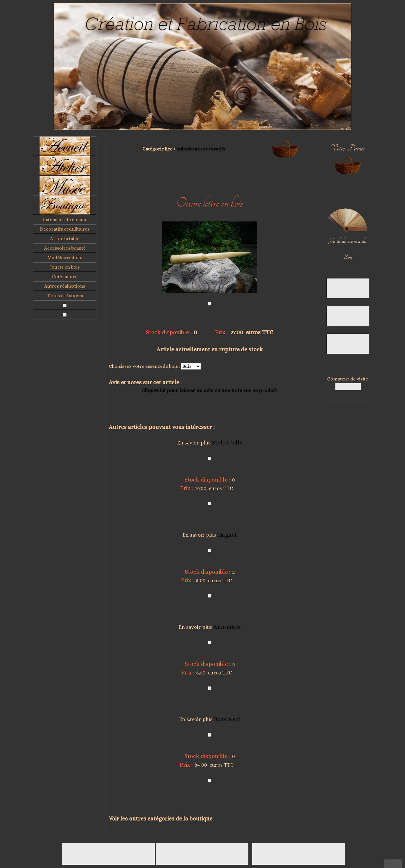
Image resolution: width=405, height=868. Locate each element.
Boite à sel (227, 719)
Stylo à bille (227, 443)
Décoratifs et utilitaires (65, 229)
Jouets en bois (65, 267)
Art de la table (65, 239)
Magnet (227, 535)
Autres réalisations (65, 286)
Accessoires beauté (65, 248)
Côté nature (65, 277)
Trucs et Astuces (65, 296)
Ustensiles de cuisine (65, 220)
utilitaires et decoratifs (201, 149)
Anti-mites (227, 627)
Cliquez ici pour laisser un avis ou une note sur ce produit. (210, 390)
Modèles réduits (65, 258)
